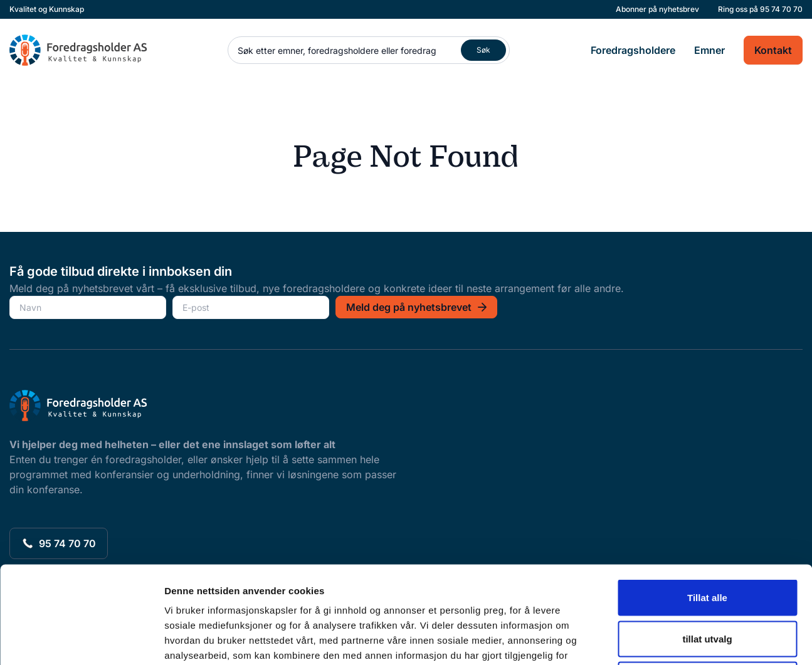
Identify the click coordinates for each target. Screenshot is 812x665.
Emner (709, 50)
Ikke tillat (707, 583)
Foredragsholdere (633, 50)
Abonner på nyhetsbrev (657, 9)
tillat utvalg (707, 542)
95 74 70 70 (781, 9)
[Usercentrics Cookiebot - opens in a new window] (81, 641)
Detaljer (668, 640)
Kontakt (773, 50)
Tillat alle (707, 500)
